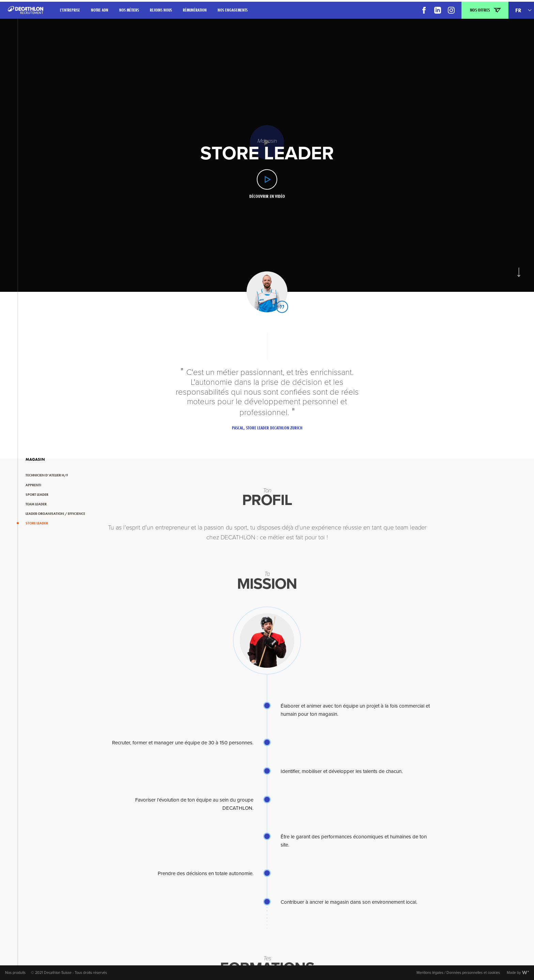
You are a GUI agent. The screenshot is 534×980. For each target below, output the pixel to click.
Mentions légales (430, 973)
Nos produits (15, 973)
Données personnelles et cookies (473, 973)
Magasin (35, 459)
